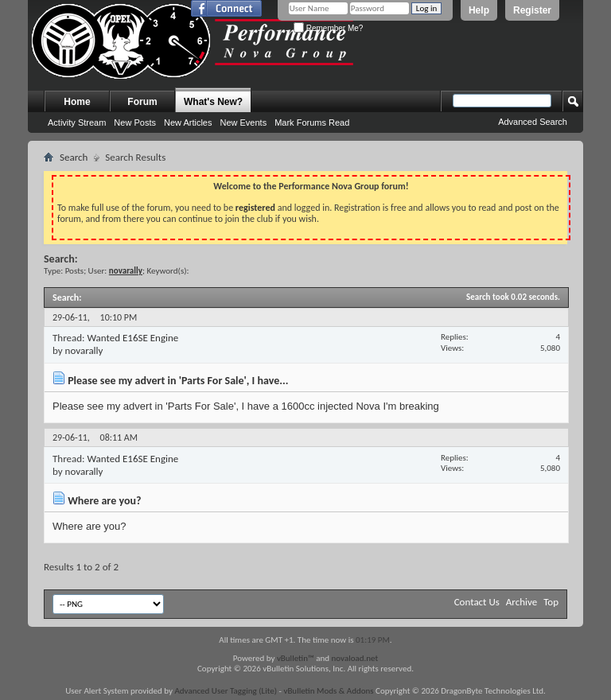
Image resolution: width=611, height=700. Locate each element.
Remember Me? (328, 28)
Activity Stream (77, 122)
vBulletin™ (296, 658)
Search (74, 157)
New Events (243, 122)
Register (532, 10)
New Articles (188, 122)
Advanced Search (533, 122)
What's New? (213, 102)
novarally (84, 350)
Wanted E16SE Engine (132, 338)
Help (479, 10)
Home (77, 102)
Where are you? (104, 501)
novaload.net (355, 658)
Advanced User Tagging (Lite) (226, 691)
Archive (521, 602)
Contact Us (477, 602)
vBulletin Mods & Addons (328, 691)
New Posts (135, 122)
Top (551, 602)
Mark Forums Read (312, 122)
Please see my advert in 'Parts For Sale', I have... (178, 381)
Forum (142, 102)
